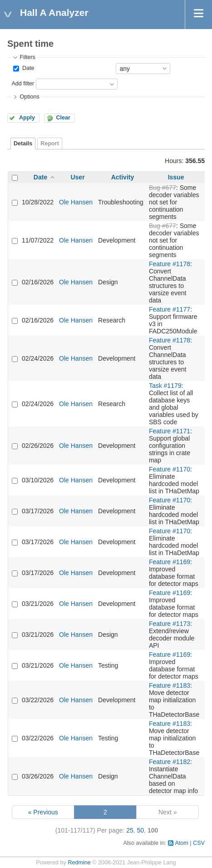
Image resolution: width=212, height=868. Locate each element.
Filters (27, 57)
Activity (123, 177)
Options (29, 97)
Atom (181, 843)
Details (23, 144)
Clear (63, 118)
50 (141, 830)
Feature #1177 (170, 309)
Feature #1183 (170, 685)
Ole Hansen (76, 202)
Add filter (23, 84)
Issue (176, 177)
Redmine (79, 863)
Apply (27, 118)
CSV (199, 843)
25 (130, 830)
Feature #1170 (170, 469)
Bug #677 (163, 188)
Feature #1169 (170, 562)
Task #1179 (165, 386)
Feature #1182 (170, 762)
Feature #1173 (170, 624)
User (77, 177)
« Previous (43, 812)
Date (27, 68)
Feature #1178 (170, 264)
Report (50, 144)
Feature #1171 (170, 431)
